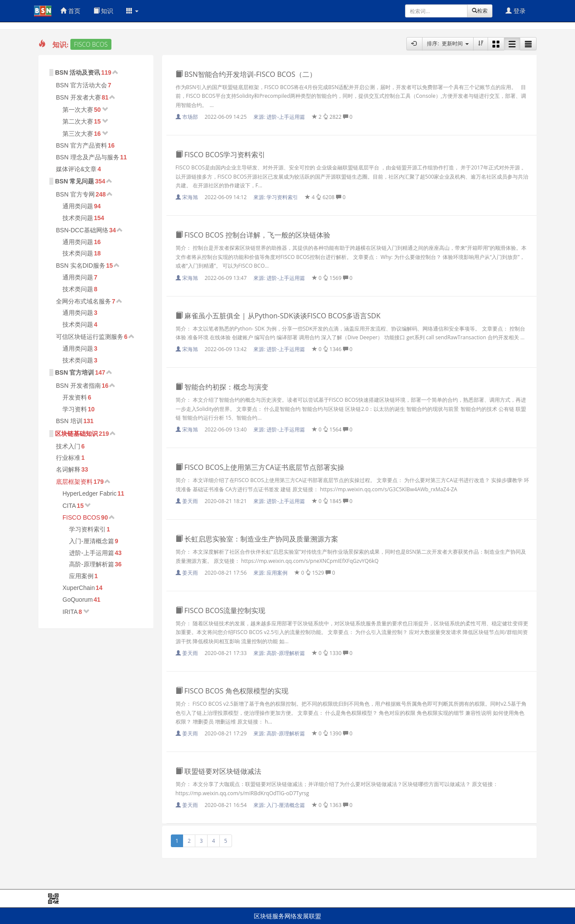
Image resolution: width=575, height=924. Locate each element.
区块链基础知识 (76, 434)
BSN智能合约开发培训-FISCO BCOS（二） (246, 74)
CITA (69, 506)
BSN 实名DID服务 (81, 265)
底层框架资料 (74, 482)
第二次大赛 (78, 121)
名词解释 (68, 469)
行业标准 (68, 458)
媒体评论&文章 (76, 169)
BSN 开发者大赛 (78, 97)
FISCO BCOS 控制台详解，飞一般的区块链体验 (253, 235)
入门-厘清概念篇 (92, 541)
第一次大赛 (78, 110)
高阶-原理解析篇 (92, 564)
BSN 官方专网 (75, 194)
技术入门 (68, 446)
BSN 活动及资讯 (78, 72)
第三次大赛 (78, 134)
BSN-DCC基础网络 (82, 230)
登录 (516, 11)
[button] (132, 11)
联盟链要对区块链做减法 (218, 771)
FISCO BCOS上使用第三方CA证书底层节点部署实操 (260, 467)
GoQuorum (78, 600)
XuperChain (79, 588)
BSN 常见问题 (74, 181)
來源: (280, 117)
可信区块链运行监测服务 (90, 337)
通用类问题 (78, 206)
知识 (104, 11)
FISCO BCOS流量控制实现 (221, 610)
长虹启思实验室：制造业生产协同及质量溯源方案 (257, 539)
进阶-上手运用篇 (92, 553)
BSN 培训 (69, 421)
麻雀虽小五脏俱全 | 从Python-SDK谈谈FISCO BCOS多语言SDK (278, 316)
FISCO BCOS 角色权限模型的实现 (232, 691)
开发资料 (75, 397)
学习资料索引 (87, 529)
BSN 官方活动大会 (81, 85)
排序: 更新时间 (448, 43)
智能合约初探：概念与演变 (222, 387)
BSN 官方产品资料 (81, 145)
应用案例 (81, 576)
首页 (70, 11)
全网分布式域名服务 (83, 301)
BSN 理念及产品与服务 (88, 157)
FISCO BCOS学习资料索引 (221, 155)
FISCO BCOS (81, 517)
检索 (480, 11)
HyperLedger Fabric (90, 493)
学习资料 (75, 409)
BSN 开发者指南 (78, 386)
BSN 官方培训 (74, 372)
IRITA (70, 612)
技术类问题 (78, 218)
